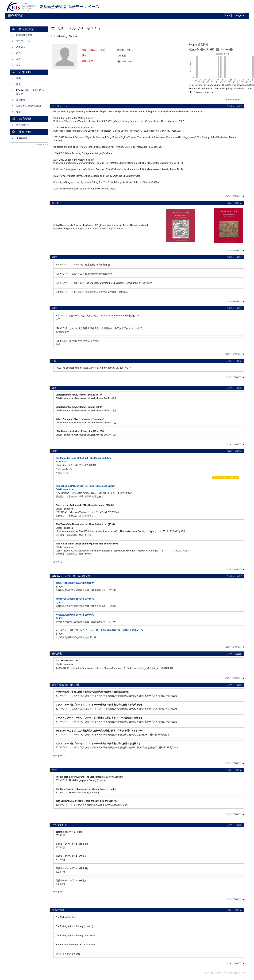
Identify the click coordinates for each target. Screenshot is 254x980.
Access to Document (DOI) (225, 478)
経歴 (19, 53)
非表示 (238, 106)
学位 (19, 65)
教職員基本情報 (24, 35)
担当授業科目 (23, 125)
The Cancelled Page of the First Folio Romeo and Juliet (84, 458)
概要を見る (62, 473)
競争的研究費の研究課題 (29, 106)
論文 (19, 84)
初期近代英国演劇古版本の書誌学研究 (75, 583)
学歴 (19, 59)
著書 (19, 78)
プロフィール (23, 41)
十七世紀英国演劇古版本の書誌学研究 (75, 615)
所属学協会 (22, 138)
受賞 (19, 112)
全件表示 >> (59, 562)
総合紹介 (21, 47)
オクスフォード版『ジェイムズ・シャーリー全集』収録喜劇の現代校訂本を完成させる (99, 630)
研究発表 (21, 100)
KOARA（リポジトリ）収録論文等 (30, 92)
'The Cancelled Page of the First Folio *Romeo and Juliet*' (85, 486)
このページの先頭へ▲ (233, 100)
